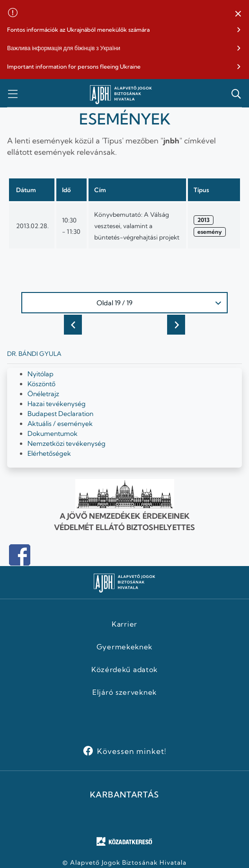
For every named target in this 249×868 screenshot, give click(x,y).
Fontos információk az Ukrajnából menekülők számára (78, 30)
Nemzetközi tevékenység (67, 443)
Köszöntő (41, 384)
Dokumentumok (53, 434)
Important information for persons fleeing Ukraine (74, 66)
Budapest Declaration (60, 414)
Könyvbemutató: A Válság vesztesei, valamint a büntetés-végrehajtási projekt (137, 226)
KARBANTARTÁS (124, 795)
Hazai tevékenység (57, 404)
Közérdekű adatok (124, 670)
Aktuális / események (60, 424)
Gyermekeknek (124, 647)
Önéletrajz (43, 394)
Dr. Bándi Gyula (34, 354)
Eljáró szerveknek (124, 692)
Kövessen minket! (132, 751)
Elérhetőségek (49, 453)
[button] (238, 14)
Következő (176, 325)
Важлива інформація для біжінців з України (64, 48)
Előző (73, 325)
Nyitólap (40, 374)
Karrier (124, 624)
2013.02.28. (32, 226)
